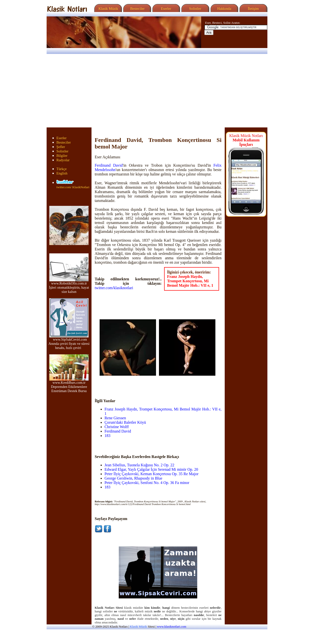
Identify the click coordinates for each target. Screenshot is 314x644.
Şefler (61, 147)
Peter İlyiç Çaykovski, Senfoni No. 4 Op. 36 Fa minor (147, 483)
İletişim (253, 9)
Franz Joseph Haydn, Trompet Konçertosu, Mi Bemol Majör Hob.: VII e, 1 (190, 281)
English (62, 173)
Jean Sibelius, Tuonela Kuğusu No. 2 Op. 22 (139, 465)
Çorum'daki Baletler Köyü (125, 422)
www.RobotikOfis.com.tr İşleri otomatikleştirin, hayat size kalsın (69, 286)
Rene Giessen (115, 418)
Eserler (165, 9)
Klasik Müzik (107, 9)
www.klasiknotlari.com (172, 627)
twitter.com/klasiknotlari (114, 288)
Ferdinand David (109, 165)
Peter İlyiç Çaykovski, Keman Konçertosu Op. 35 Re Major (151, 474)
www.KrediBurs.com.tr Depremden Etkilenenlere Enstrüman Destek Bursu (69, 385)
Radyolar (63, 160)
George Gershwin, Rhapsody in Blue (133, 478)
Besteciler (136, 9)
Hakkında (224, 9)
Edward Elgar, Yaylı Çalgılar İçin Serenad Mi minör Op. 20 (151, 469)
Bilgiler (62, 156)
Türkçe (62, 169)
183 (107, 436)
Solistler (195, 9)
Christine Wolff (117, 427)
